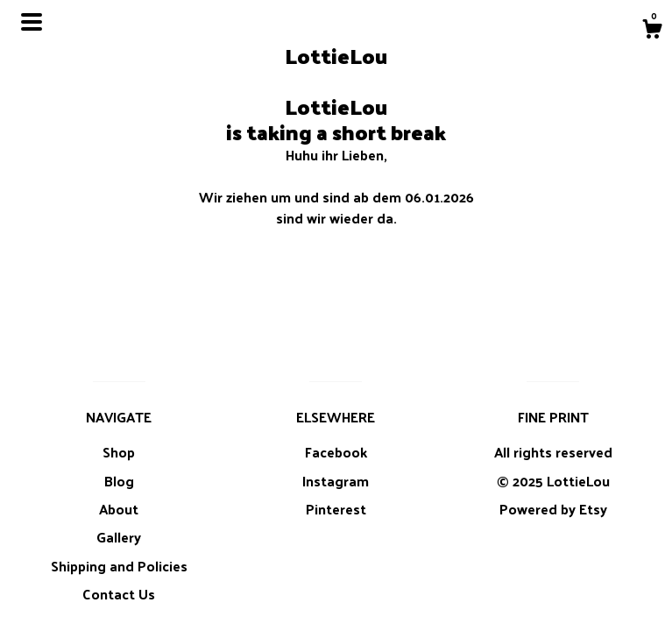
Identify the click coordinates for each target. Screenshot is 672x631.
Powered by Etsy (553, 509)
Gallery (119, 537)
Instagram (336, 481)
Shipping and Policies (119, 566)
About (119, 509)
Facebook (336, 452)
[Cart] (652, 31)
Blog (119, 481)
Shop (119, 452)
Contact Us (119, 594)
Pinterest (336, 509)
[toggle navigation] (32, 22)
